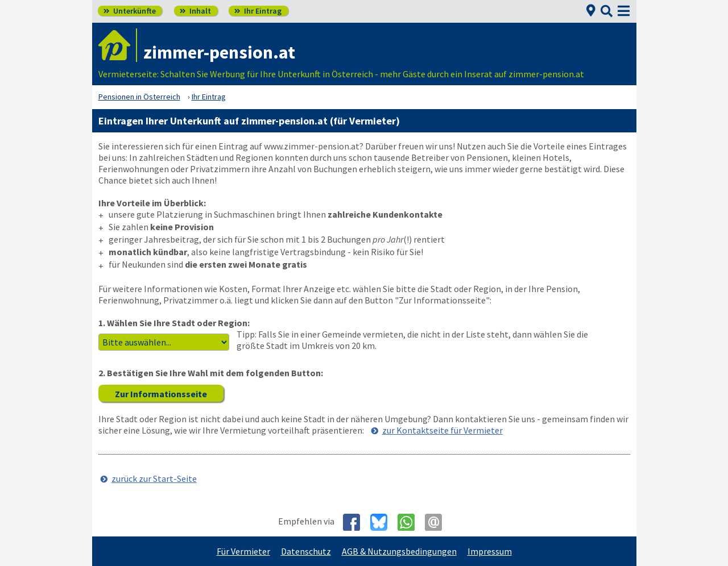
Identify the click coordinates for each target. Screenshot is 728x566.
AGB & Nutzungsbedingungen (399, 551)
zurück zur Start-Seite (154, 478)
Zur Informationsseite (161, 394)
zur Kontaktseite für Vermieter (442, 430)
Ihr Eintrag (258, 11)
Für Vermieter (243, 551)
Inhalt (195, 11)
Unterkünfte (130, 11)
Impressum (490, 551)
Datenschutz (306, 551)
